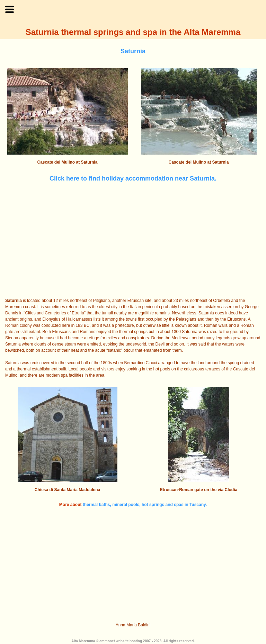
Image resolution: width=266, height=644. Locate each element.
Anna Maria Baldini (133, 625)
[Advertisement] (133, 240)
